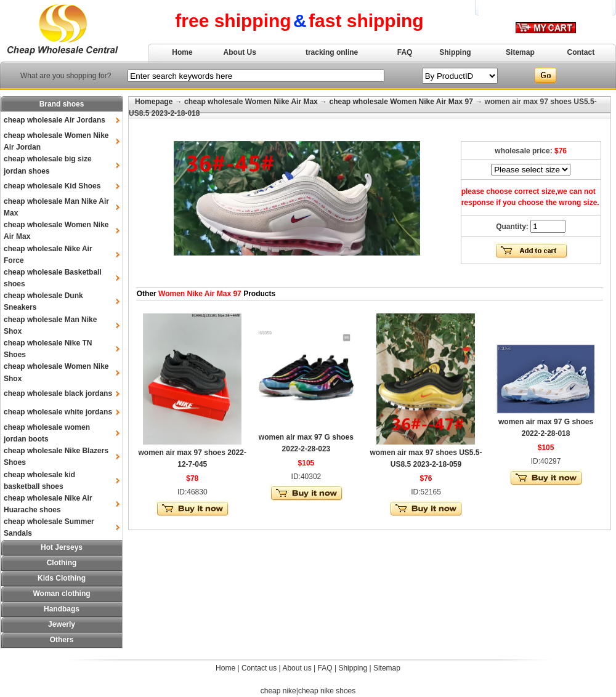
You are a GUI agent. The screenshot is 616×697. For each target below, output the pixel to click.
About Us (240, 52)
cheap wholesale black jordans (58, 393)
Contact (581, 52)
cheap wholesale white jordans (58, 412)
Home (182, 52)
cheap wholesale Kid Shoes (52, 186)
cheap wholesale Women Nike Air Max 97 (401, 102)
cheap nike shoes (327, 691)
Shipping (455, 52)
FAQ (405, 52)
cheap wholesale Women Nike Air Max (251, 102)
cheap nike (278, 691)
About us (297, 668)
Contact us (259, 668)
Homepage (154, 102)
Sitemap (520, 52)
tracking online (332, 52)
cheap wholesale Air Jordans (55, 120)
